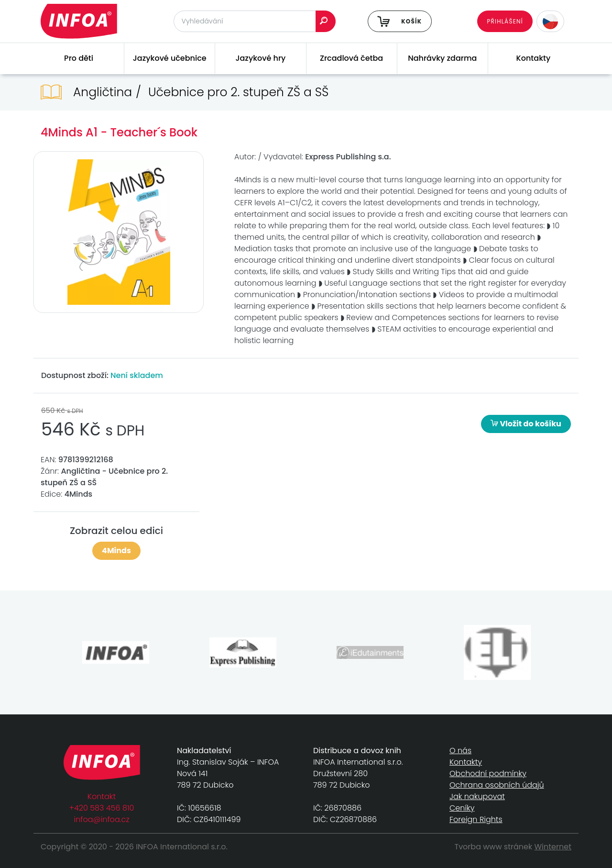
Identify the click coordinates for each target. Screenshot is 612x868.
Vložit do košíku (526, 424)
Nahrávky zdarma (442, 58)
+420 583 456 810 (102, 808)
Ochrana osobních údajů (497, 785)
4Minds (116, 551)
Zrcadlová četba (351, 58)
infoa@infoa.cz (102, 819)
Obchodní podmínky (488, 773)
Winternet (553, 847)
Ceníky (462, 808)
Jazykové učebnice (170, 58)
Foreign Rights (476, 819)
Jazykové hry (260, 58)
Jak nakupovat (477, 796)
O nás (460, 751)
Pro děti (79, 58)
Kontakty (534, 58)
